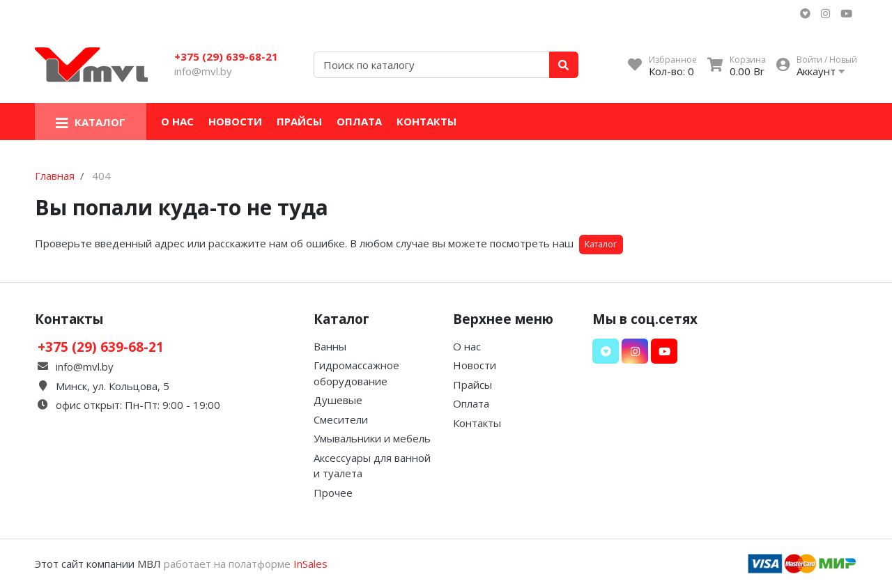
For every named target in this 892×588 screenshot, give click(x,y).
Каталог (601, 244)
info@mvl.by (203, 71)
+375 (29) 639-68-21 (226, 56)
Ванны (330, 346)
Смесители (341, 419)
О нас (177, 121)
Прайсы (299, 121)
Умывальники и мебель (372, 438)
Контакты (426, 121)
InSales (310, 564)
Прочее (333, 493)
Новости (235, 121)
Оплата (359, 121)
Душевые (338, 400)
